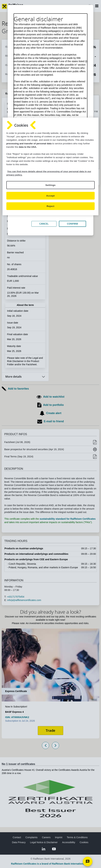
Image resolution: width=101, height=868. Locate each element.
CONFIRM (72, 224)
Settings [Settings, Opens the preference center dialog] (50, 185)
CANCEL (44, 224)
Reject (51, 206)
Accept (50, 196)
